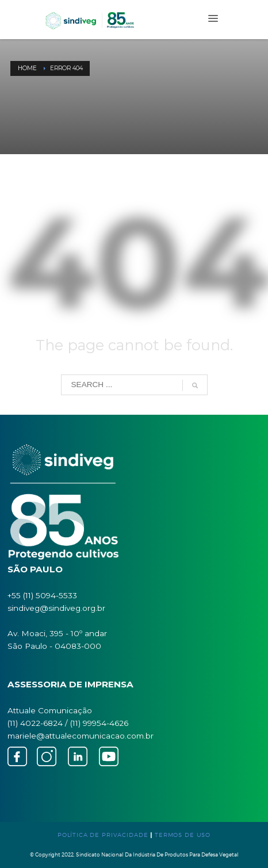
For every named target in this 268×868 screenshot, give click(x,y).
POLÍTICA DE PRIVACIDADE (103, 835)
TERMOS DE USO (183, 835)
